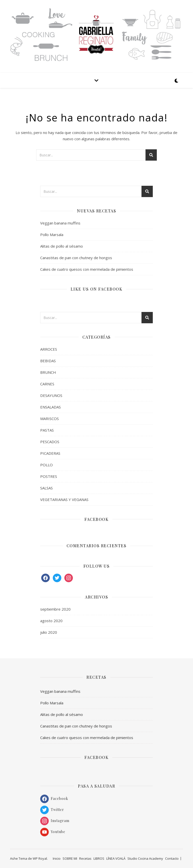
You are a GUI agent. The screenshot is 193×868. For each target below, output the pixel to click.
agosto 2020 (51, 621)
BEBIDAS (48, 361)
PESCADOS (50, 442)
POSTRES (49, 476)
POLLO (46, 465)
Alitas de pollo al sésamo (62, 246)
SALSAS (46, 488)
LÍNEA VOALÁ (116, 858)
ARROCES (49, 349)
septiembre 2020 (55, 609)
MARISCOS (50, 419)
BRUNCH (48, 372)
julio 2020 (49, 632)
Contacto (172, 858)
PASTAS (47, 430)
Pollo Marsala (52, 235)
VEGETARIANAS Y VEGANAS (64, 499)
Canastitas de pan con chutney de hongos (76, 258)
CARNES (47, 384)
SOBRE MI (70, 858)
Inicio (57, 858)
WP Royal (40, 858)
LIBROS (99, 858)
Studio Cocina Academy (145, 858)
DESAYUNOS (51, 395)
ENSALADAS (51, 407)
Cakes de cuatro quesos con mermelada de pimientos (87, 269)
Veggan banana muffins (60, 223)
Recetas (85, 858)
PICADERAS (50, 453)
